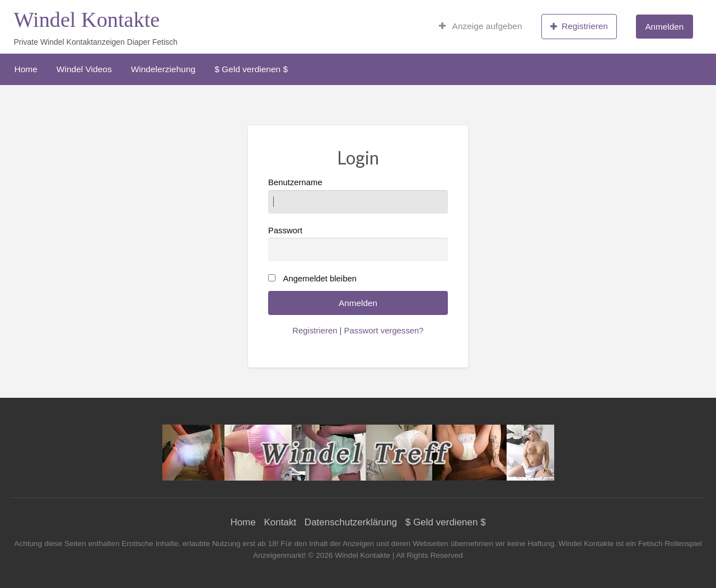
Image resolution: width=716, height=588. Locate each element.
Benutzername (358, 196)
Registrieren (579, 26)
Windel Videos (84, 69)
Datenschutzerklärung (351, 522)
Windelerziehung (163, 69)
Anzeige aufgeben (481, 26)
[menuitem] (481, 26)
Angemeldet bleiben (320, 279)
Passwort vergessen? (384, 331)
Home (26, 69)
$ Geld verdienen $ (251, 69)
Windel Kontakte (86, 20)
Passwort (358, 244)
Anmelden (664, 27)
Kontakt (280, 522)
